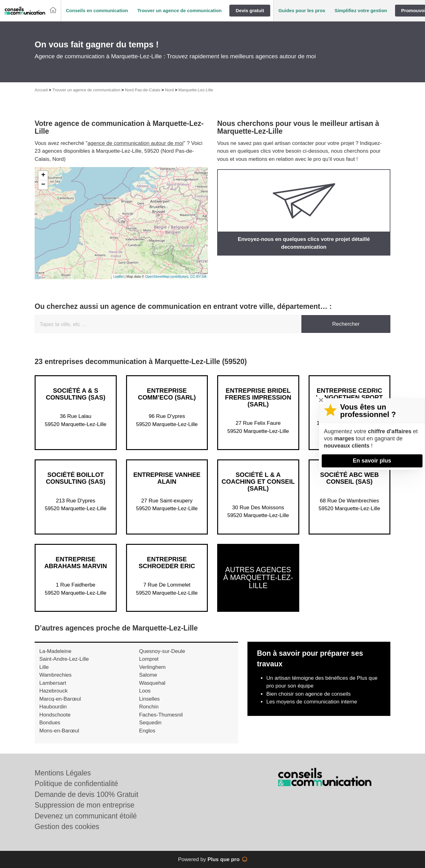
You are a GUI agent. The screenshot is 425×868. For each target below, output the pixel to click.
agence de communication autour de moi (136, 143)
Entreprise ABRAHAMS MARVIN (76, 563)
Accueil (41, 90)
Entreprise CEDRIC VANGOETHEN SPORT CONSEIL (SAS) (349, 397)
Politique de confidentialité (76, 784)
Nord (169, 90)
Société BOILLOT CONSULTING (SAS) (76, 478)
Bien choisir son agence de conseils (308, 694)
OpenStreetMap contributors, (168, 276)
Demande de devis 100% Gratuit (86, 794)
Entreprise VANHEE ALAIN (167, 478)
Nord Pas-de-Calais (142, 90)
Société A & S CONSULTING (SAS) (76, 394)
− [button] (43, 185)
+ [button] (43, 175)
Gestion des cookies (67, 827)
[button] (97, 11)
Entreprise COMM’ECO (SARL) (167, 394)
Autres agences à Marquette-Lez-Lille (258, 578)
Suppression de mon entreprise (85, 805)
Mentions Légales (63, 773)
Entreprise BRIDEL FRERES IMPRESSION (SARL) (258, 397)
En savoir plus (372, 461)
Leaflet (118, 276)
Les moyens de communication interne (312, 702)
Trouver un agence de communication (86, 90)
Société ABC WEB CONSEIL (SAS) (349, 478)
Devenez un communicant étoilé (86, 816)
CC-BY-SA (198, 276)
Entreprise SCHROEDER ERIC (167, 563)
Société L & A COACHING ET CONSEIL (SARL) (258, 482)
